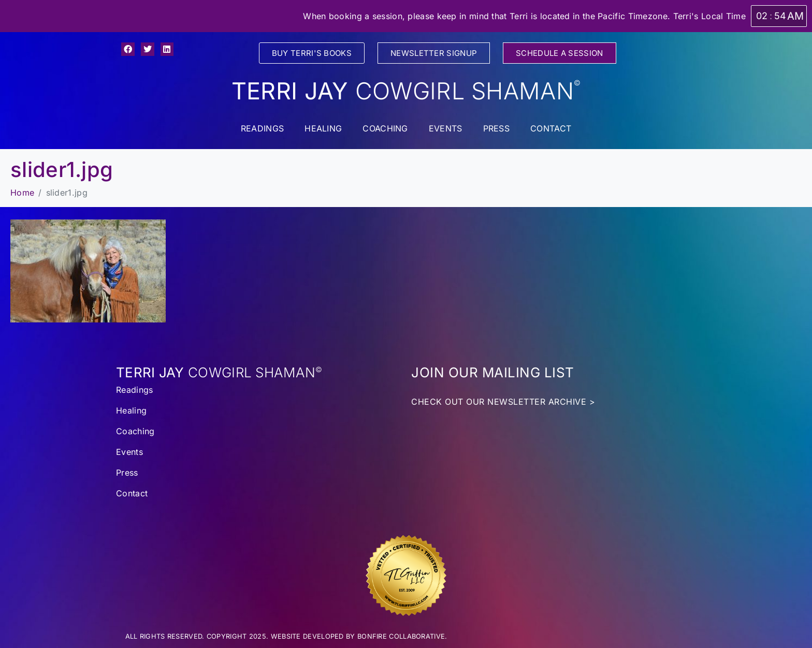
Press (497, 128)
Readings (262, 128)
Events (446, 128)
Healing (323, 128)
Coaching (385, 128)
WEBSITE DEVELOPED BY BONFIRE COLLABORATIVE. (359, 636)
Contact (551, 128)
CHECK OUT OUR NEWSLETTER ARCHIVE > (503, 402)
